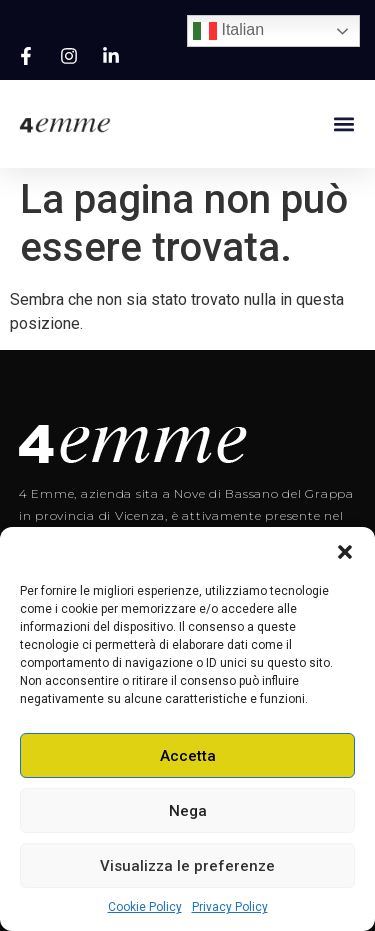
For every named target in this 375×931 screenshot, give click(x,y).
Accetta (188, 756)
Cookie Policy (145, 907)
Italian (228, 31)
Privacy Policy (230, 907)
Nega (188, 811)
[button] (345, 552)
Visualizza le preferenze (187, 866)
